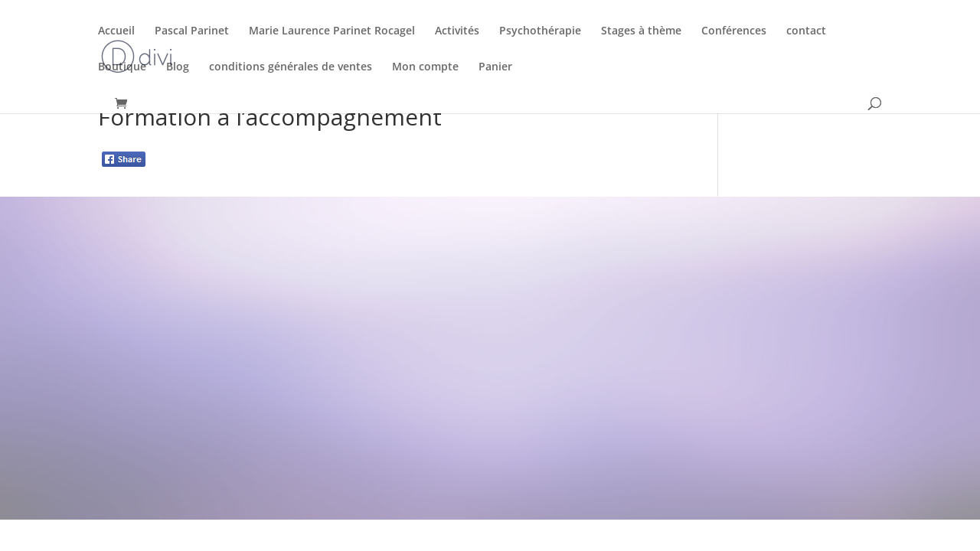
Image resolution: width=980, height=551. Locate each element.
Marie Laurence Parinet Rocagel (332, 31)
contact (806, 31)
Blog (178, 67)
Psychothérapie (540, 31)
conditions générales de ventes (291, 67)
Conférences (734, 31)
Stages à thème (641, 31)
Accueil (116, 31)
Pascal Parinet (192, 31)
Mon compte (425, 67)
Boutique (122, 67)
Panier (495, 67)
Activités (457, 31)
